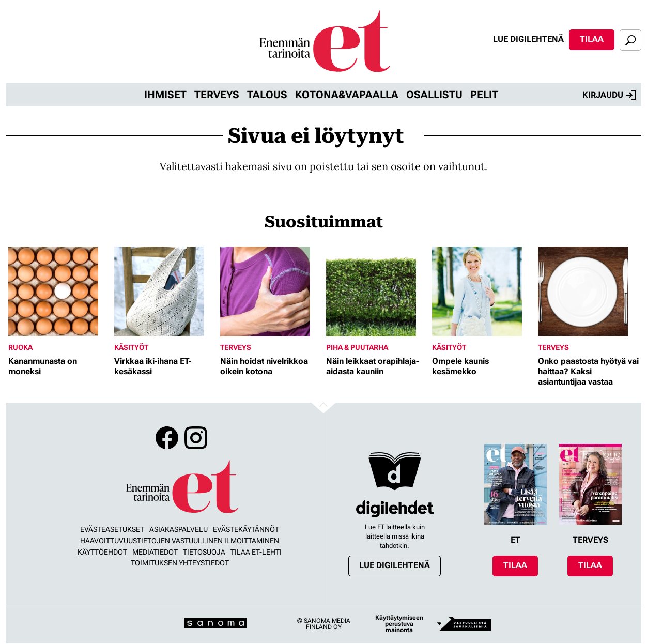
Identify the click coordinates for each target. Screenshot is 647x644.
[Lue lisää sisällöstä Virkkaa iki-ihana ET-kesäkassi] (165, 292)
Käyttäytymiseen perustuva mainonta (399, 624)
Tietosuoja (204, 552)
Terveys (217, 95)
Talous (267, 95)
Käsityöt (131, 347)
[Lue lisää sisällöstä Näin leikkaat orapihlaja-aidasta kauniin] (376, 292)
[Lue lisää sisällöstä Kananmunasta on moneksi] (59, 292)
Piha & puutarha (357, 347)
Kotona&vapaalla (347, 95)
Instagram (196, 438)
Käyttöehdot (102, 552)
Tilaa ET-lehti (256, 552)
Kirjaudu (609, 95)
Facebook (167, 438)
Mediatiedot (155, 552)
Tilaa (592, 39)
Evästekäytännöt (246, 529)
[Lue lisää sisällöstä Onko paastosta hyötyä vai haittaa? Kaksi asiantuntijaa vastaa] (588, 292)
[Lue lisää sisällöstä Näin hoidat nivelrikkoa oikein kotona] (271, 292)
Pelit (484, 95)
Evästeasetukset (112, 529)
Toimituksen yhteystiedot (180, 563)
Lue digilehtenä (528, 39)
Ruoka (20, 347)
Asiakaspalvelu (179, 529)
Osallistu (434, 95)
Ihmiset (165, 95)
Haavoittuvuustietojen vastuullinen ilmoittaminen (180, 541)
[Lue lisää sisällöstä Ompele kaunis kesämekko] (482, 292)
